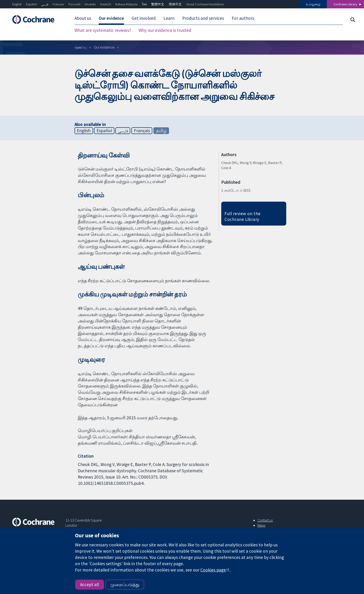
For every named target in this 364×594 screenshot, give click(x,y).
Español (31, 4)
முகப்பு (81, 47)
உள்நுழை (313, 4)
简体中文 (175, 4)
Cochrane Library (345, 4)
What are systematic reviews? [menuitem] (103, 30)
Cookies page (213, 570)
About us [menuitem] (83, 18)
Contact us (265, 520)
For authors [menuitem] (243, 18)
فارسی (45, 4)
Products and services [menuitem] (203, 18)
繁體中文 (158, 4)
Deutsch (106, 4)
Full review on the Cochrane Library (243, 216)
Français (58, 4)
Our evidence (104, 47)
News (261, 525)
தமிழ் (161, 131)
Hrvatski (90, 4)
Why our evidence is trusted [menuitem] (165, 30)
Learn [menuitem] (169, 18)
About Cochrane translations (205, 4)
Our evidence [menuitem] (111, 18)
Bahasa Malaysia (126, 4)
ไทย (144, 4)
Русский (74, 4)
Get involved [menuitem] (144, 18)
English (17, 4)
